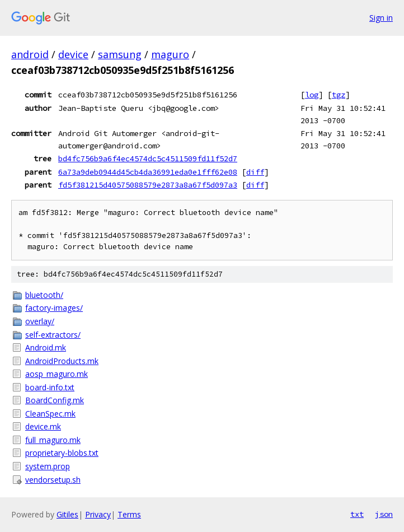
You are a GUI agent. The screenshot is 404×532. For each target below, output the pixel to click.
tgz (339, 95)
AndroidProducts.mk (62, 361)
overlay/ (40, 321)
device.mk (43, 426)
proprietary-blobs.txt (62, 453)
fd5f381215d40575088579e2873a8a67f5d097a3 (148, 185)
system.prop (48, 466)
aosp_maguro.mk (57, 374)
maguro (170, 54)
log (312, 95)
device (73, 54)
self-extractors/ (53, 335)
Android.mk (46, 347)
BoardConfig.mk (55, 400)
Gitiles (67, 514)
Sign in (381, 18)
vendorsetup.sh (53, 480)
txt (357, 514)
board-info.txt (50, 387)
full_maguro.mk (53, 440)
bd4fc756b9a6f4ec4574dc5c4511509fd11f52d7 (148, 158)
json (384, 514)
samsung (120, 54)
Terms (129, 514)
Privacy (98, 514)
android (30, 54)
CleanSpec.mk (50, 414)
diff (255, 172)
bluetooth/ (44, 295)
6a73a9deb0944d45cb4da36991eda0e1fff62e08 (148, 172)
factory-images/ (54, 308)
